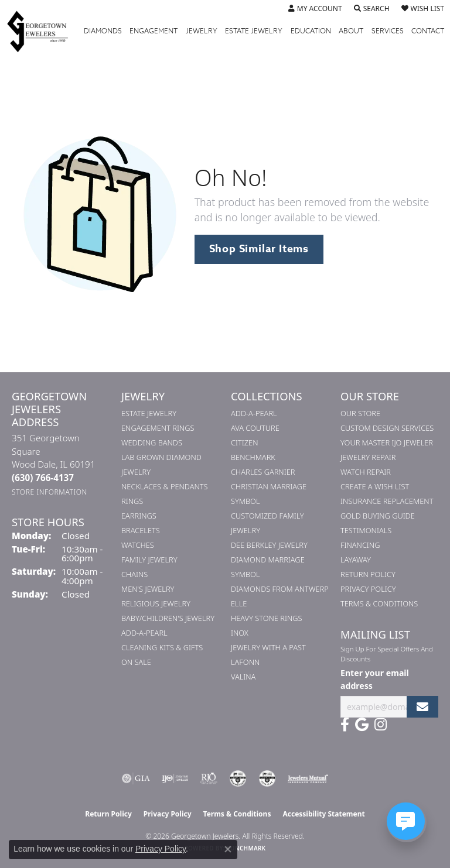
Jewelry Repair (368, 457)
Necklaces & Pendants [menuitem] (165, 486)
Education (311, 31)
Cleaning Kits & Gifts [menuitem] (162, 647)
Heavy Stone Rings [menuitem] (267, 618)
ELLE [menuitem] (239, 603)
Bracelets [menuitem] (141, 530)
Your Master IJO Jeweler (387, 442)
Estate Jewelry (254, 31)
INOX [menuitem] (240, 633)
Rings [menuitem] (132, 501)
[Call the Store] (43, 478)
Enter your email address (375, 679)
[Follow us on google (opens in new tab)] (362, 725)
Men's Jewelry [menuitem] (148, 589)
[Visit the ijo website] (175, 778)
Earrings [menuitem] (139, 516)
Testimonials (366, 530)
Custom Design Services (387, 428)
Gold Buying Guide (378, 516)
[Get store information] (50, 492)
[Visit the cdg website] (238, 778)
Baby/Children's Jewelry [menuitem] (168, 618)
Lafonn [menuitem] (245, 662)
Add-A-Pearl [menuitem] (144, 633)
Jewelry (202, 31)
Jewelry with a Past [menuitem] (268, 647)
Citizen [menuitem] (244, 442)
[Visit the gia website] (136, 778)
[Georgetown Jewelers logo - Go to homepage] (43, 31)
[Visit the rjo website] (209, 778)
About (351, 31)
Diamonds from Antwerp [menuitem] (280, 589)
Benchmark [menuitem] (253, 457)
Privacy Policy (368, 589)
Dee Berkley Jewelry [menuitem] (269, 545)
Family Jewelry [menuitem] (149, 560)
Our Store (360, 413)
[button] (315, 9)
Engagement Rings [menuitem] (158, 428)
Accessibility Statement (323, 814)
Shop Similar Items (259, 249)
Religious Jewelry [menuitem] (156, 603)
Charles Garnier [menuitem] (263, 472)
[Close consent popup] (228, 849)
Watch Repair (366, 472)
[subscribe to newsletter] (422, 707)
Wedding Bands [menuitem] (152, 442)
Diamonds (103, 31)
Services (388, 31)
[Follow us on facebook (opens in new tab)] (345, 725)
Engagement (154, 31)
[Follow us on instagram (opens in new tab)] (381, 725)
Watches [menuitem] (138, 545)
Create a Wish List (375, 486)
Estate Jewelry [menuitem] (149, 413)
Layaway (356, 560)
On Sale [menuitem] (136, 662)
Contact (428, 31)
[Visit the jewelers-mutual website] (308, 778)
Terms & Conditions (379, 603)
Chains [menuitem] (134, 574)
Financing (360, 545)
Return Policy (368, 574)
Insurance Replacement (387, 501)
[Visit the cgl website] (267, 778)
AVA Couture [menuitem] (255, 428)
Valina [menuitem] (243, 677)
